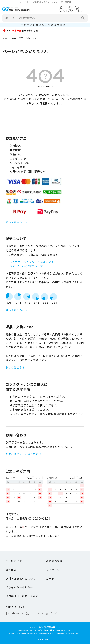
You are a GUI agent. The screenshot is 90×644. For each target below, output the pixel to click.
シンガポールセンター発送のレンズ (32, 262)
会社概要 (11, 570)
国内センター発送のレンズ (26, 266)
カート (50, 578)
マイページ (53, 570)
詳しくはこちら (15, 222)
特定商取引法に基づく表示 (22, 596)
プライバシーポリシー (19, 587)
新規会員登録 (54, 561)
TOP (5, 38)
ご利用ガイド (14, 561)
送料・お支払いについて (21, 578)
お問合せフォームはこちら (22, 454)
